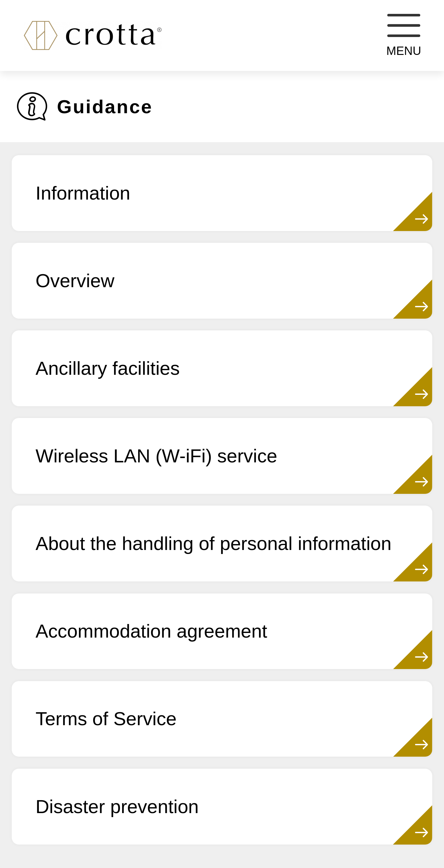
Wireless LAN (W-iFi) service (156, 456)
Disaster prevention (117, 806)
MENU (404, 36)
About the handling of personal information (213, 543)
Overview (75, 281)
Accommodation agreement (151, 631)
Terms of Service (106, 719)
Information (83, 193)
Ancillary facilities (108, 368)
